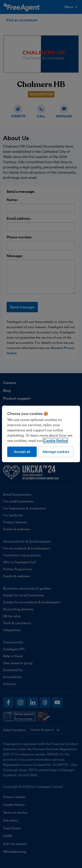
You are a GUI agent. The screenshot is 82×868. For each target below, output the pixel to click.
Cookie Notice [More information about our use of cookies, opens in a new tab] (55, 441)
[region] (41, 434)
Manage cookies (56, 452)
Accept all (22, 452)
